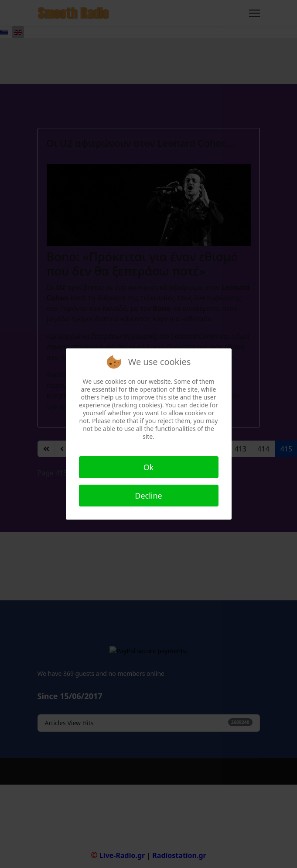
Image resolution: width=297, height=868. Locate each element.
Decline (148, 496)
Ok (149, 467)
